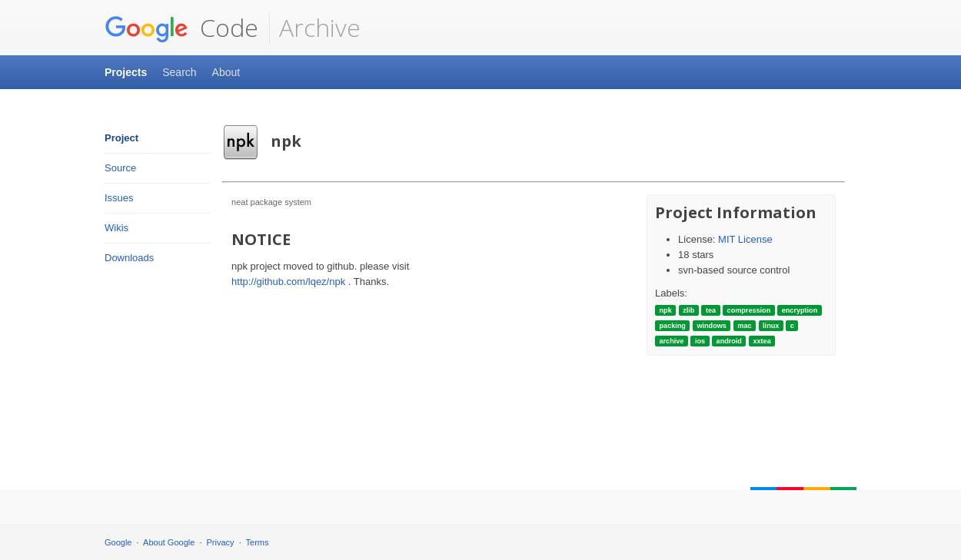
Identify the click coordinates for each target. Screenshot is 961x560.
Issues (119, 198)
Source (120, 168)
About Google (169, 542)
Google (118, 542)
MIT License (745, 239)
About (226, 72)
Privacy (221, 542)
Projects (126, 72)
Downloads (129, 258)
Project (121, 138)
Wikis (116, 228)
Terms (258, 542)
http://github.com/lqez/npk (288, 282)
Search (179, 72)
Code (181, 28)
